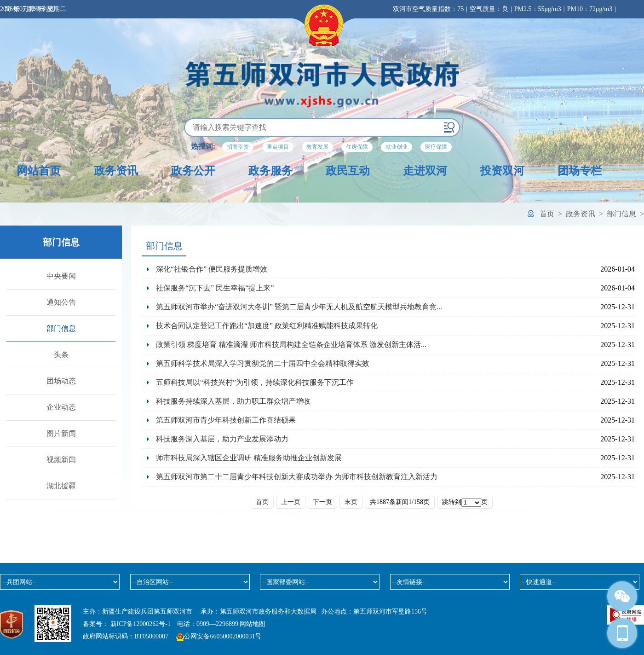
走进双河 (425, 171)
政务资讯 (116, 171)
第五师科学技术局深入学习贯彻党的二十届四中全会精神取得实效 (263, 363)
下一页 (322, 502)
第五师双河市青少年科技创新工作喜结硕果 (226, 420)
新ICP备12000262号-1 (141, 624)
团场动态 (61, 381)
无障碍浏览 (38, 9)
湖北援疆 (61, 486)
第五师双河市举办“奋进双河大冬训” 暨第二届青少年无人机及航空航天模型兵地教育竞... (299, 307)
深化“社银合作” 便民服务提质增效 (212, 269)
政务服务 (270, 171)
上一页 (291, 502)
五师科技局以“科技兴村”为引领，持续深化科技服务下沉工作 (255, 382)
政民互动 (348, 171)
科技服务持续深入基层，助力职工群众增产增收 (233, 401)
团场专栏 (580, 171)
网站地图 (253, 624)
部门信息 (621, 214)
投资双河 (502, 171)
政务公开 (193, 171)
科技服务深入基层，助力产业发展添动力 (222, 439)
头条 (61, 355)
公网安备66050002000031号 (223, 636)
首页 (547, 214)
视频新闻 (61, 460)
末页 (351, 502)
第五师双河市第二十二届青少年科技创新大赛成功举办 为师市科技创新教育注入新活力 (297, 477)
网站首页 (39, 171)
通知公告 (61, 302)
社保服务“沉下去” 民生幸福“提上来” (215, 288)
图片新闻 (61, 433)
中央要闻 (61, 276)
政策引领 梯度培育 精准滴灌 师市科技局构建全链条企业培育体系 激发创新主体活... (291, 345)
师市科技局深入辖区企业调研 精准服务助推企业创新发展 (249, 458)
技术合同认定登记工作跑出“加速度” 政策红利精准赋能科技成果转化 (267, 326)
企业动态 (61, 407)
